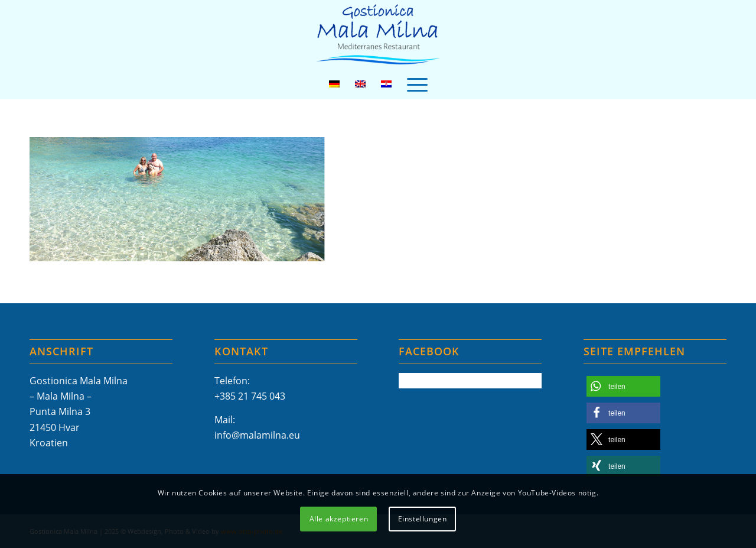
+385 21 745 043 (250, 396)
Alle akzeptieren (339, 519)
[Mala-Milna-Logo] (378, 35)
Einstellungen (423, 519)
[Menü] (417, 84)
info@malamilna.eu (257, 435)
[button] (623, 386)
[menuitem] (417, 84)
